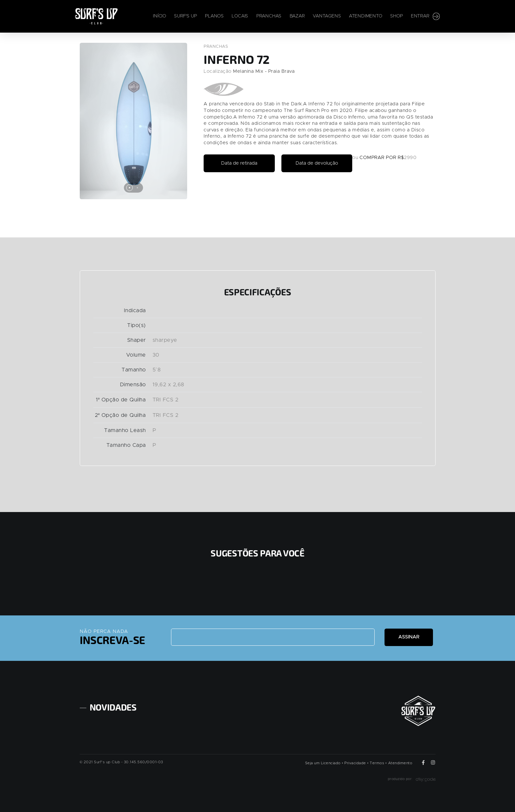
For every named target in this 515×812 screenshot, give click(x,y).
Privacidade (355, 760)
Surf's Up (185, 16)
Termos (377, 760)
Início (159, 16)
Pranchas (269, 16)
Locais (240, 16)
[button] (129, 188)
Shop (396, 16)
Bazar (297, 16)
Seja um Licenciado (323, 760)
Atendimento (366, 16)
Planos (214, 16)
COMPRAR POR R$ (391, 158)
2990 (420, 158)
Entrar (426, 17)
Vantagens (327, 16)
